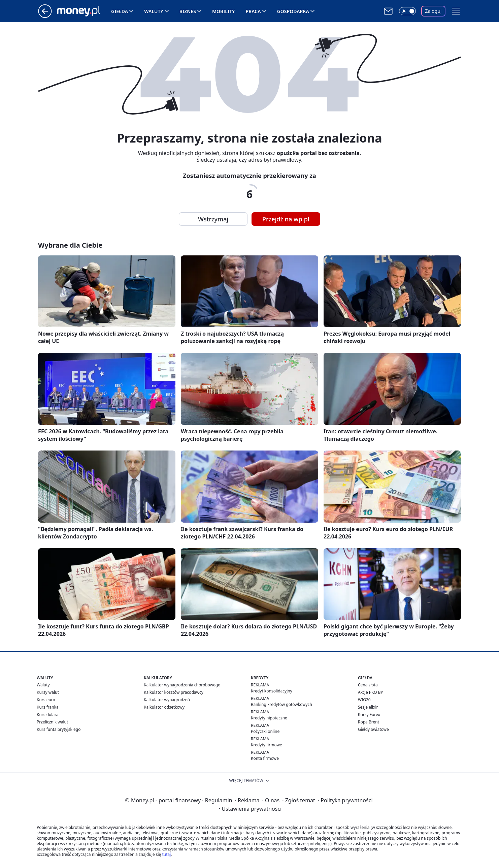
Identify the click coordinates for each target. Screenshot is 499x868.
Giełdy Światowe (373, 729)
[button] (456, 11)
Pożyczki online (265, 731)
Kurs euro (46, 700)
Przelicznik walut (52, 722)
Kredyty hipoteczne (269, 718)
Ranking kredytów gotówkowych (281, 704)
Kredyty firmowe (267, 745)
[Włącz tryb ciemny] (407, 11)
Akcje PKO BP (371, 692)
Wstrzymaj (213, 219)
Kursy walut (48, 692)
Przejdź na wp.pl (286, 219)
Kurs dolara (48, 715)
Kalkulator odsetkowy (164, 707)
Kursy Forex (369, 715)
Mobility (224, 11)
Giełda (120, 11)
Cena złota (368, 685)
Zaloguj (434, 11)
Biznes (188, 11)
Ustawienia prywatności (250, 809)
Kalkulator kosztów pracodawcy (174, 692)
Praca (253, 11)
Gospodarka (293, 11)
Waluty (154, 11)
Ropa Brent (369, 722)
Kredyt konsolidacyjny (272, 691)
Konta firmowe (265, 758)
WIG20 (364, 700)
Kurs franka (48, 707)
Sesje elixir (368, 707)
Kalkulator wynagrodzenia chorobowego (182, 685)
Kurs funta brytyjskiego (59, 729)
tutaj (166, 854)
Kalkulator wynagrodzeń (167, 700)
